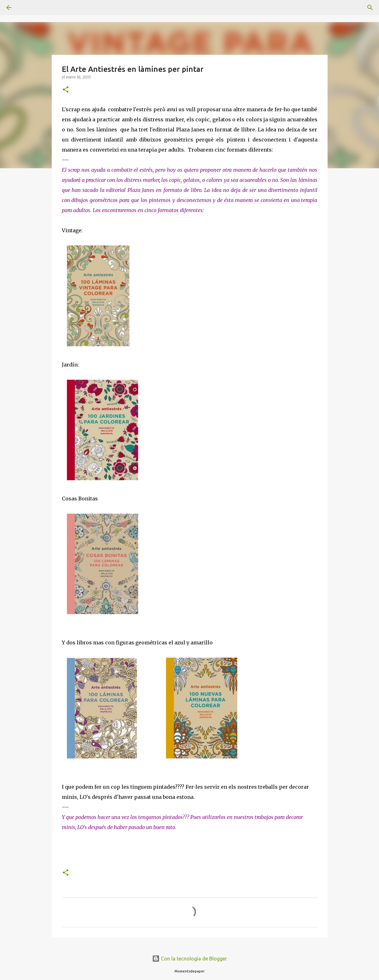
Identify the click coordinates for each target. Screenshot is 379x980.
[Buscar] (27, 8)
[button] (66, 90)
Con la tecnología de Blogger (189, 959)
